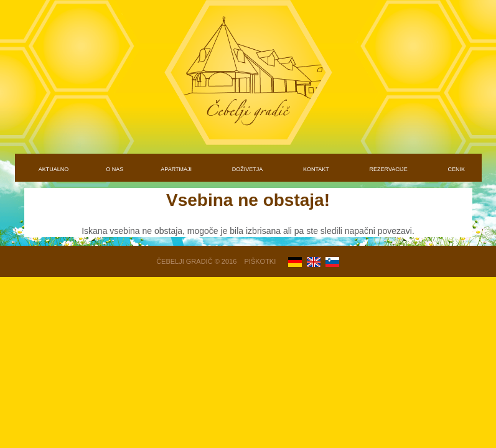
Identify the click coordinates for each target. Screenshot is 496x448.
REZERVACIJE (389, 169)
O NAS (115, 169)
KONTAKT (316, 169)
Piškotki (260, 261)
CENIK (457, 169)
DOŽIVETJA (248, 169)
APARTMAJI (176, 169)
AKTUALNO (54, 169)
